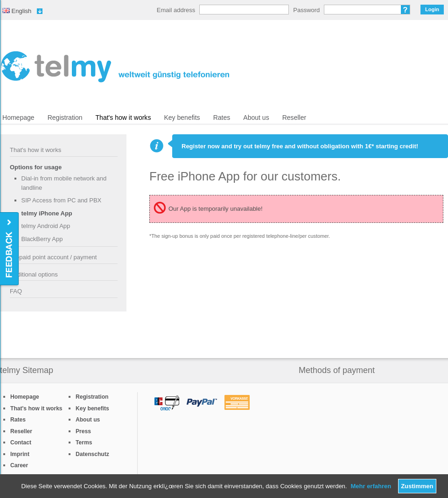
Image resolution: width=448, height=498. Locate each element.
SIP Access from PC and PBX (62, 200)
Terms (84, 443)
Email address (176, 10)
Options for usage (36, 167)
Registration (65, 118)
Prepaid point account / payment (53, 257)
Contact (21, 443)
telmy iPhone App (47, 213)
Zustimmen (417, 486)
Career (19, 465)
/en (115, 67)
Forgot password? (406, 10)
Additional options (34, 274)
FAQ (16, 291)
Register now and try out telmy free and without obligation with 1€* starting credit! (300, 146)
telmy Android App (46, 226)
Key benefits (182, 118)
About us (256, 118)
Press (83, 431)
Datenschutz (92, 454)
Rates (222, 118)
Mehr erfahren (371, 486)
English (17, 11)
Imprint (20, 454)
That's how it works (123, 118)
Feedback (10, 249)
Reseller (294, 118)
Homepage (18, 118)
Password (306, 10)
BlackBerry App (42, 239)
